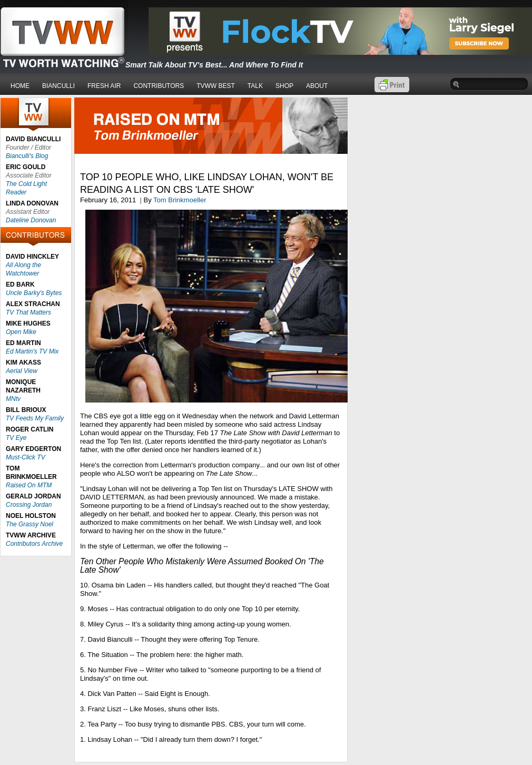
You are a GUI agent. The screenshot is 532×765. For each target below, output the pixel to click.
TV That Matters (28, 312)
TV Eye (16, 438)
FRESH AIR (104, 86)
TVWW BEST (216, 86)
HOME (20, 86)
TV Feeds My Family (35, 418)
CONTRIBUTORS (159, 86)
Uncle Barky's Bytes (34, 293)
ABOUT (317, 86)
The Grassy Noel (29, 524)
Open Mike (21, 332)
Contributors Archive (34, 544)
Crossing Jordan (29, 505)
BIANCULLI (58, 86)
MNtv (13, 399)
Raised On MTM (29, 485)
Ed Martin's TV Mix (32, 351)
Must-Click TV (26, 457)
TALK (255, 86)
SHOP (284, 86)
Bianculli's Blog (27, 156)
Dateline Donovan (31, 220)
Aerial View (22, 371)
